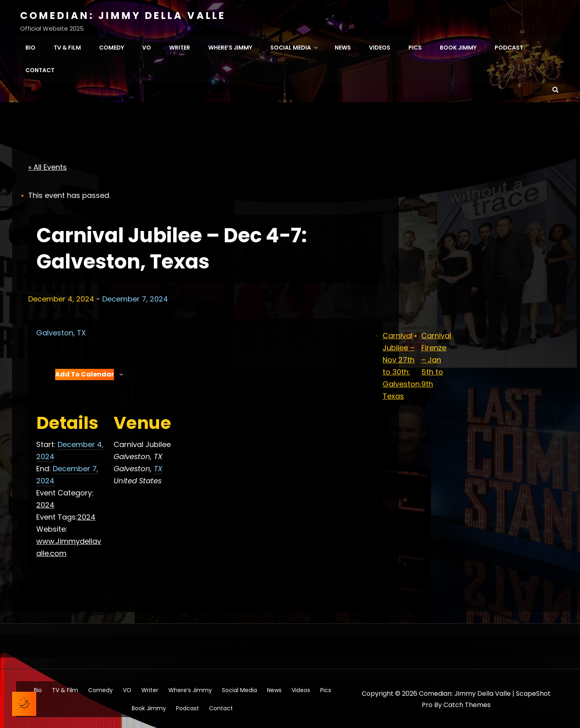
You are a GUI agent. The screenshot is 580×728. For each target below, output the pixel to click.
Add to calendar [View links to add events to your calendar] (85, 373)
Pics (415, 47)
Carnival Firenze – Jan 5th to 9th (436, 358)
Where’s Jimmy (230, 47)
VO (147, 47)
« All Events (48, 165)
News (343, 47)
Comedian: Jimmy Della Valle (123, 16)
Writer (180, 47)
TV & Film (67, 47)
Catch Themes (467, 703)
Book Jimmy (458, 47)
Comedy (112, 47)
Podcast (509, 47)
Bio (30, 47)
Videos (380, 47)
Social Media (294, 47)
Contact (40, 69)
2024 (45, 504)
